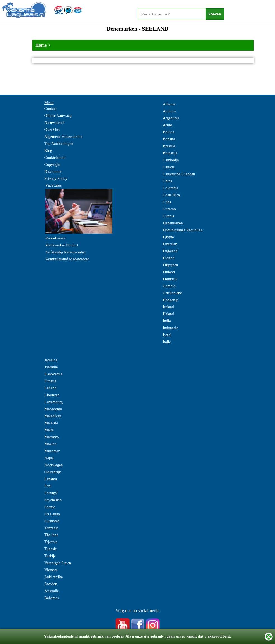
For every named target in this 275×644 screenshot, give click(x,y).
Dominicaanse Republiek (183, 230)
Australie (52, 591)
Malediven (53, 416)
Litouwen (52, 395)
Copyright (52, 165)
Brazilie (169, 146)
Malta (49, 430)
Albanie (169, 104)
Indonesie (170, 328)
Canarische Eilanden (179, 174)
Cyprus (168, 216)
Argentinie (171, 118)
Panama (51, 479)
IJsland (168, 314)
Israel (167, 335)
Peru (48, 486)
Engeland (170, 251)
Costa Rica (171, 195)
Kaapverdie (54, 374)
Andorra (169, 111)
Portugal (51, 493)
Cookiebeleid (55, 158)
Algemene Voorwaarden (63, 137)
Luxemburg (54, 402)
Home (41, 45)
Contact (51, 109)
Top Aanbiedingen (59, 144)
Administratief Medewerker (67, 259)
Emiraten (170, 244)
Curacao (169, 209)
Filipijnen (170, 265)
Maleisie (51, 423)
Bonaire (169, 139)
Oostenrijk (53, 472)
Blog (48, 151)
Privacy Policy (56, 179)
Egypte (168, 237)
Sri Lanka (52, 514)
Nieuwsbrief (54, 123)
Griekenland (172, 293)
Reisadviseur (55, 238)
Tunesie (51, 549)
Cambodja (171, 160)
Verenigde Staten (58, 563)
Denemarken (173, 223)
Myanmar (52, 451)
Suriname (52, 521)
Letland (50, 388)
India (167, 321)
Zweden (51, 584)
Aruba (168, 125)
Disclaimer (53, 172)
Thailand (51, 535)
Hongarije (171, 300)
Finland (169, 272)
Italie (167, 342)
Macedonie (53, 409)
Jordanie (51, 367)
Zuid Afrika (54, 577)
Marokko (52, 437)
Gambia (169, 286)
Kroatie (50, 381)
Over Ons (52, 130)
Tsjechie (51, 542)
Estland (169, 258)
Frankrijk (170, 279)
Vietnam (51, 570)
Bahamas (52, 598)
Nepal (49, 458)
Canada (169, 167)
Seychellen (53, 500)
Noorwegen (54, 465)
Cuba (167, 202)
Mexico (50, 444)
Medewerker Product (62, 245)
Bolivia (169, 132)
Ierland (168, 307)
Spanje (50, 507)
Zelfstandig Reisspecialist (65, 252)
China (167, 181)
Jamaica (51, 360)
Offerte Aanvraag (58, 116)
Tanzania (51, 528)
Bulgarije (170, 153)
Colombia (171, 188)
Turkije (50, 556)
